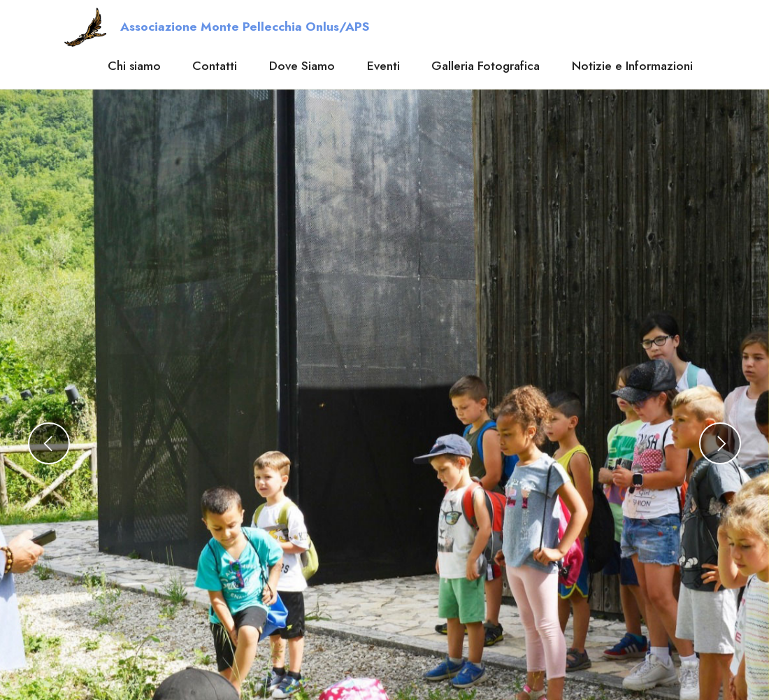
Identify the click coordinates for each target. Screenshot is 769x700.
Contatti (215, 66)
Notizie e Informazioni (632, 66)
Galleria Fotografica (486, 66)
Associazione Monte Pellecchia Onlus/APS (245, 27)
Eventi (383, 66)
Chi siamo (134, 66)
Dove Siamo (302, 66)
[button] (49, 443)
